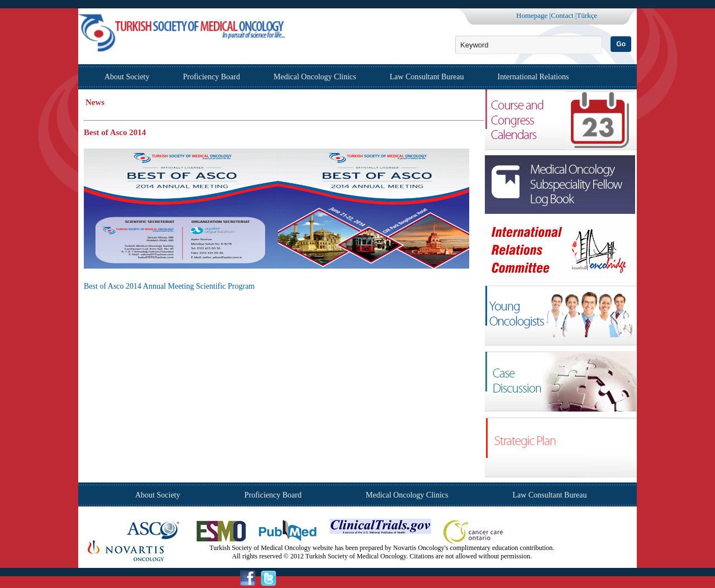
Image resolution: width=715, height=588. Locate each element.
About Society (127, 77)
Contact (562, 15)
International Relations (533, 77)
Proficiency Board (212, 77)
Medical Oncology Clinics (315, 77)
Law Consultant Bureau (427, 77)
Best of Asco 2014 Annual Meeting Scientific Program (169, 286)
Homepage (532, 15)
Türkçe (587, 15)
